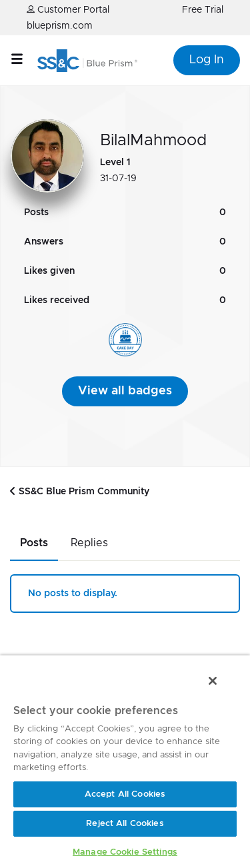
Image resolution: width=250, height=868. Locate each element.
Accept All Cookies (125, 794)
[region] (125, 761)
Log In (207, 60)
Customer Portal (68, 10)
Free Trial (203, 10)
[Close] (213, 681)
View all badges (125, 391)
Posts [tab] (34, 543)
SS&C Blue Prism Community (84, 492)
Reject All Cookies (125, 824)
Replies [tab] (89, 543)
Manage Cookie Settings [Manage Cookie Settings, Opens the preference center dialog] (125, 852)
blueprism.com (60, 26)
